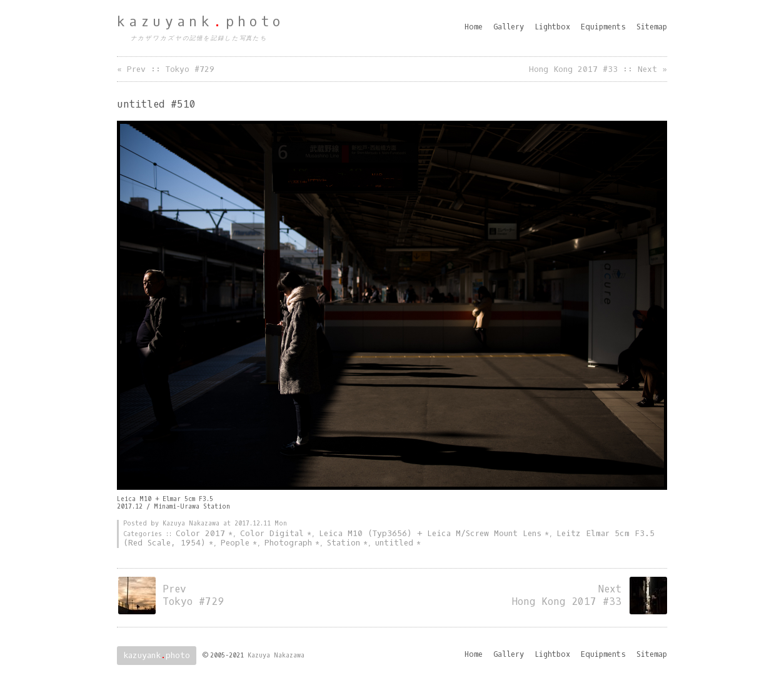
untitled (394, 543)
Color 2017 (200, 533)
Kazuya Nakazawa (276, 655)
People (235, 543)
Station (344, 543)
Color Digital (272, 533)
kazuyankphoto (201, 22)
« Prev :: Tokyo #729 (166, 69)
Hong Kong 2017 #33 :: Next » (598, 69)
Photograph (288, 543)
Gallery (509, 27)
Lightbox (552, 27)
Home (474, 27)
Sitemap (652, 27)
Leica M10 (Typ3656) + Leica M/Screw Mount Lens (430, 533)
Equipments (603, 27)
